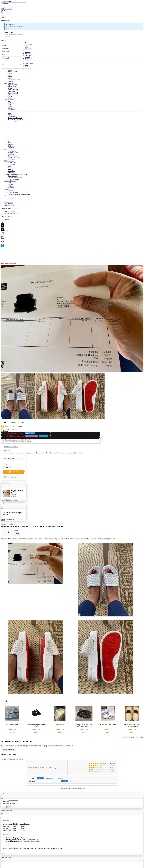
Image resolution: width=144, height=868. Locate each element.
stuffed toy (11, 103)
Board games (12, 110)
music (10, 70)
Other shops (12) (11, 447)
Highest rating (50, 778)
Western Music (12, 86)
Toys (10, 101)
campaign (5, 45)
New (19, 433)
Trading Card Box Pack (15, 118)
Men (4, 64)
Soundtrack (11, 91)
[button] (72, 18)
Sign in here (28, 44)
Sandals (18, 535)
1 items (112, 769)
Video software (29, 63)
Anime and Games (14, 90)
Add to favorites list (10, 477)
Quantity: (5, 801)
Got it (3, 854)
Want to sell (6, 58)
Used (26, 436)
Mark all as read (6, 20)
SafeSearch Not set (6, 9)
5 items (112, 765)
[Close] (2, 487)
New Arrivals (6, 48)
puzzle (10, 106)
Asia (9, 98)
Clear (72, 781)
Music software (9, 83)
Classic (10, 88)
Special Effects (12, 71)
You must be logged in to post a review (12, 759)
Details (27, 440)
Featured (5, 55)
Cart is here (28, 49)
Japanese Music (13, 85)
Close (3, 520)
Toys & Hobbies (9, 100)
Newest (40, 778)
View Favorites (10, 520)
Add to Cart (14, 472)
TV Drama (28, 68)
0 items (112, 771)
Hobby (10, 113)
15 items (112, 763)
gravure (10, 81)
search (3, 7)
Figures (10, 115)
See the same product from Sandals (133, 737)
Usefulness (60, 778)
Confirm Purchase (12, 500)
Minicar (10, 108)
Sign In (3, 10)
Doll (9, 105)
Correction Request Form (8, 750)
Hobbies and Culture (14, 80)
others (10, 73)
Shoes (17, 533)
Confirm (9, 807)
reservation (5, 52)
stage (10, 75)
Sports (10, 76)
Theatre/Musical (13, 93)
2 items (112, 767)
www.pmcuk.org (7, 2)
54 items (50, 767)
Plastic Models (12, 116)
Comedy (11, 78)
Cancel (3, 500)
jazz (9, 95)
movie (26, 66)
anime (26, 65)
